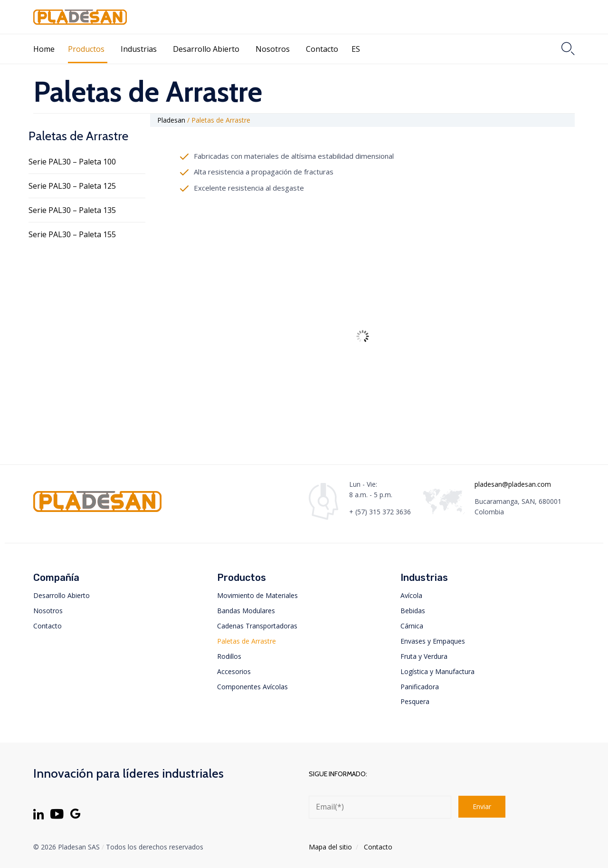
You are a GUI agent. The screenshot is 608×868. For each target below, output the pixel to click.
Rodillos (229, 656)
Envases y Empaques (433, 641)
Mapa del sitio (330, 847)
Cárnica (412, 626)
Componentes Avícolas (252, 687)
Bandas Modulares (246, 611)
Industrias (139, 49)
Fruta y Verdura (424, 656)
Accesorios (234, 671)
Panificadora (420, 687)
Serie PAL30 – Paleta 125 (72, 186)
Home (44, 49)
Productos (86, 49)
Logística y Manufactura (437, 671)
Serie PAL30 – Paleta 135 (72, 210)
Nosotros (273, 49)
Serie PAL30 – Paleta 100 (72, 162)
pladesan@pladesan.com (513, 484)
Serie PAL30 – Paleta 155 (72, 234)
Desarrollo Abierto (206, 49)
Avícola (411, 595)
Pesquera (415, 701)
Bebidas (413, 611)
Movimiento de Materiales (257, 595)
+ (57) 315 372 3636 (380, 512)
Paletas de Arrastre (247, 641)
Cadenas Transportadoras (257, 626)
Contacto (322, 49)
